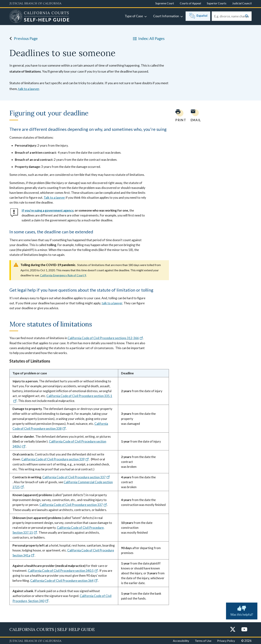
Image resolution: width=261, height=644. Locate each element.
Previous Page (23, 38)
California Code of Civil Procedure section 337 (76, 477)
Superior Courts (217, 3)
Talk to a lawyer (54, 198)
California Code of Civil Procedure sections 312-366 (105, 338)
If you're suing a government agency (47, 210)
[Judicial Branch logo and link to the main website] (35, 4)
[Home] (39, 17)
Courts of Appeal (190, 3)
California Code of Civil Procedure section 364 (64, 581)
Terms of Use (203, 641)
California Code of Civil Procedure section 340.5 (63, 571)
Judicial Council (242, 3)
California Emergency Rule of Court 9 (63, 275)
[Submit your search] (247, 16)
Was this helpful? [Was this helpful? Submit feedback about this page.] (242, 610)
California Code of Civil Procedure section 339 (55, 459)
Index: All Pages (148, 38)
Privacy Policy (226, 641)
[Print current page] (179, 115)
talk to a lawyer (29, 89)
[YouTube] (244, 630)
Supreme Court (165, 3)
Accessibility (181, 641)
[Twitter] (233, 630)
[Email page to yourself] (195, 115)
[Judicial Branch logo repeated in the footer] (35, 641)
